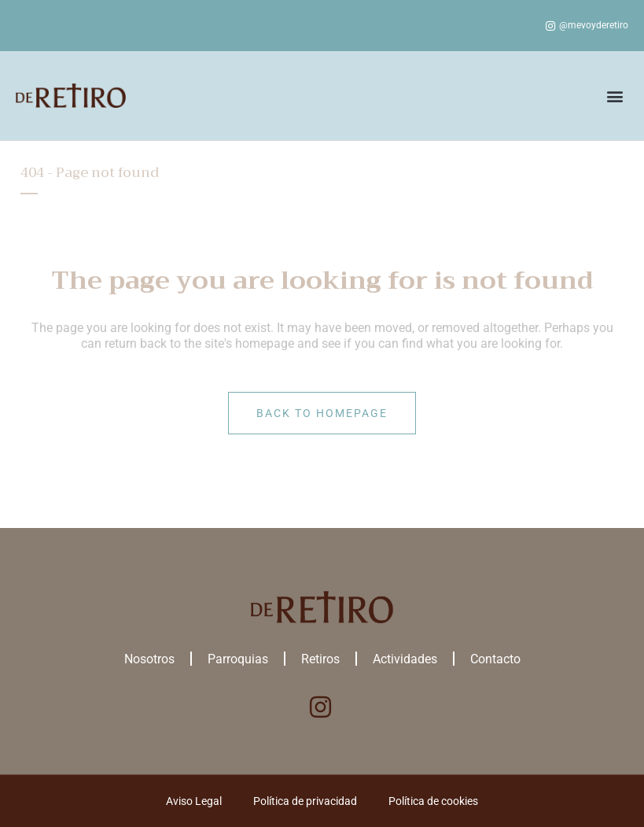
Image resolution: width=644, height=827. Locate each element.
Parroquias (238, 659)
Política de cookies (433, 801)
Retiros (320, 659)
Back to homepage (322, 413)
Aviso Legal (194, 801)
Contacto (495, 659)
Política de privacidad (305, 801)
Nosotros (149, 659)
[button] (615, 96)
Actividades (405, 659)
